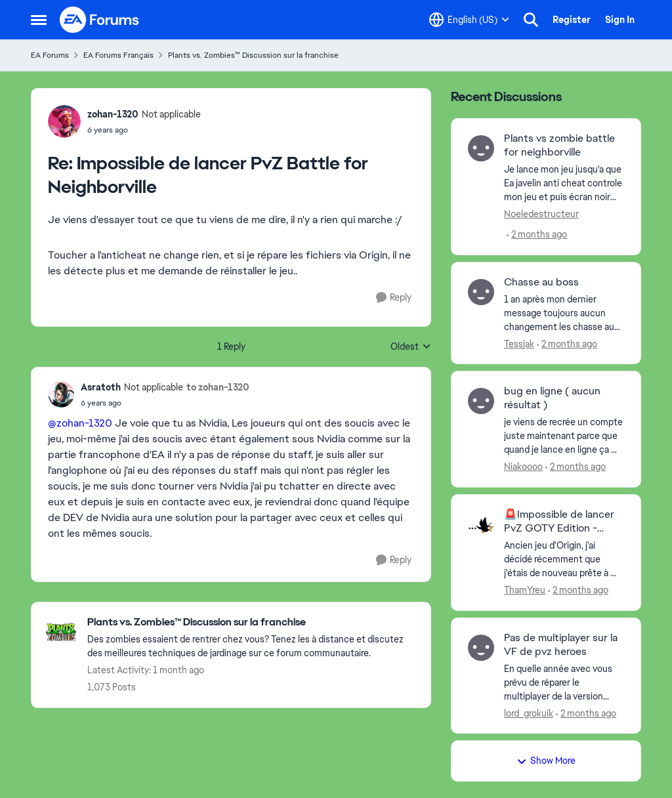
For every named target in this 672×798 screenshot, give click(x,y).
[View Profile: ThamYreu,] (481, 524)
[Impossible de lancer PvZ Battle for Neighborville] (144, 130)
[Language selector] (469, 20)
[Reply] (394, 298)
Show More (546, 761)
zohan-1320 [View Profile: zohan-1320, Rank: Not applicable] (113, 114)
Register (572, 20)
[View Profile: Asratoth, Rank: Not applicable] (61, 394)
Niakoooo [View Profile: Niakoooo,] (523, 467)
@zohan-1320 (80, 423)
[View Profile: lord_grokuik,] (481, 648)
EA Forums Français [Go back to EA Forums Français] (118, 55)
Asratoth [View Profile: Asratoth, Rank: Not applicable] (101, 387)
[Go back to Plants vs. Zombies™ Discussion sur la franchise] (252, 622)
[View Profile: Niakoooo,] (481, 401)
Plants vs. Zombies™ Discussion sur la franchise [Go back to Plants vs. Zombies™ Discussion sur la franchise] (253, 55)
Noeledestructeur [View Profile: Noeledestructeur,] (541, 214)
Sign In (620, 20)
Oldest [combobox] (411, 347)
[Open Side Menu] (39, 20)
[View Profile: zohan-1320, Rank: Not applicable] (64, 121)
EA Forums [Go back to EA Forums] (50, 55)
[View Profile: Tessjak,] (481, 292)
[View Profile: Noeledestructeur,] (481, 148)
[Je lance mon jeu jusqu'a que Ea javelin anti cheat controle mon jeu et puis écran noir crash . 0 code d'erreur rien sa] (564, 183)
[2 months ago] (537, 235)
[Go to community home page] (100, 20)
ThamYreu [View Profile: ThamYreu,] (525, 590)
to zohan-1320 (218, 387)
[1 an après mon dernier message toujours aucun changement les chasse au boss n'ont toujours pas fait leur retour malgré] (564, 313)
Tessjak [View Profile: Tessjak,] (519, 343)
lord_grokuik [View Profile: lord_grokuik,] (529, 713)
